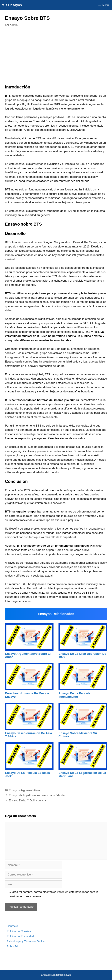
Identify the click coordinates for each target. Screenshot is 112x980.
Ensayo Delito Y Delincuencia (27, 801)
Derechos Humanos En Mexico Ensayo (27, 695)
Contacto (12, 926)
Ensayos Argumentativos (24, 790)
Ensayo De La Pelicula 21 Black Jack (27, 775)
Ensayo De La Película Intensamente (74, 695)
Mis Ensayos (12, 5)
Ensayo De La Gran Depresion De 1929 (82, 655)
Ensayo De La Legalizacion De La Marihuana (82, 775)
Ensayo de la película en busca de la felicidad (37, 795)
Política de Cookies (19, 931)
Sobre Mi (12, 946)
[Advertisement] (56, 57)
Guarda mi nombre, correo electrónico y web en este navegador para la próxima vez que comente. (53, 894)
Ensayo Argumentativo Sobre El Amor (28, 655)
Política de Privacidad (20, 936)
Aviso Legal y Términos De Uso (26, 941)
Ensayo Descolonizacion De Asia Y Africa (28, 735)
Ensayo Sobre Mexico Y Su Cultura (78, 735)
